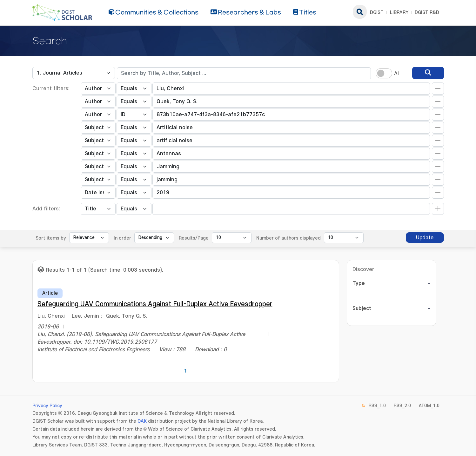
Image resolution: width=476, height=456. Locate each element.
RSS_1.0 (377, 406)
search (360, 12)
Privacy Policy (47, 406)
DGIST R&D (427, 13)
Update (425, 238)
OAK (142, 421)
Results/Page (194, 238)
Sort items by (51, 238)
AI (396, 74)
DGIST (377, 13)
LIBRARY (399, 13)
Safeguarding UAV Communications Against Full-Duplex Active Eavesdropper (155, 304)
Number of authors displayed (288, 238)
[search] (428, 73)
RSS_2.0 (402, 406)
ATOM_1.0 (429, 406)
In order (122, 238)
